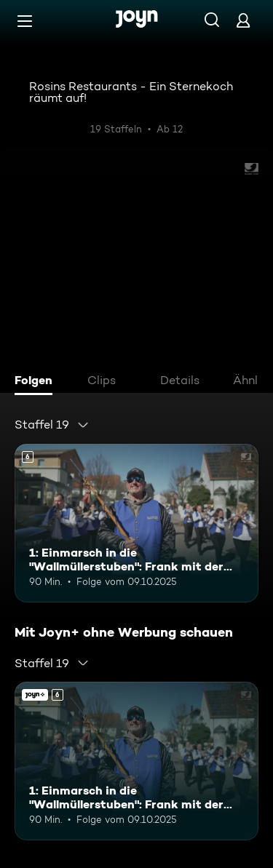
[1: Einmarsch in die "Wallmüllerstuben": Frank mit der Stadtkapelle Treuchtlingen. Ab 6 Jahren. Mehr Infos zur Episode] (136, 523)
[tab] (37, 382)
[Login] (243, 20)
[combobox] (52, 425)
